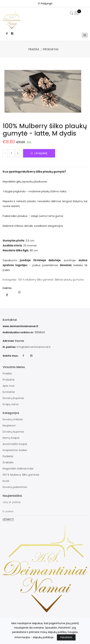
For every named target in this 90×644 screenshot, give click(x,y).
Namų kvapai (11, 438)
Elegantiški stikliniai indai (18, 469)
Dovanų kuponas (13, 398)
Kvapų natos (11, 404)
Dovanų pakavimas (15, 487)
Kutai (6, 481)
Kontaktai (9, 392)
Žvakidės (8, 462)
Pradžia (34, 49)
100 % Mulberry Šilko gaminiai (36, 280)
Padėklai (8, 456)
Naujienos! (9, 426)
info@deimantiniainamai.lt (34, 347)
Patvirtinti (66, 637)
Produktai (9, 380)
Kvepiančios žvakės (15, 450)
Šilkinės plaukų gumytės (69, 280)
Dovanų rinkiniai (13, 419)
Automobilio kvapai (15, 444)
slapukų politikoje (43, 637)
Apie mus (9, 386)
